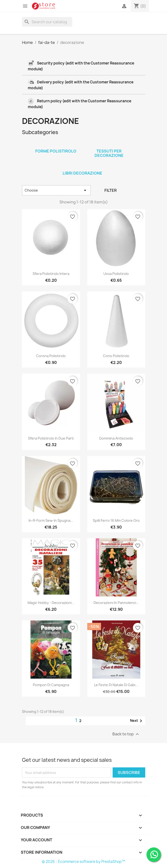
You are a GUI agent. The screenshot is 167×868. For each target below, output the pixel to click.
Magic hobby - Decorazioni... (51, 603)
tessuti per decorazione (109, 153)
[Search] (47, 22)
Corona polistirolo (51, 356)
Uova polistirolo (116, 274)
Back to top (126, 734)
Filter (111, 190)
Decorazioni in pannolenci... (116, 603)
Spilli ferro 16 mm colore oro (116, 520)
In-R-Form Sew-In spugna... (51, 520)
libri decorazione (82, 173)
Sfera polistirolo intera (51, 274)
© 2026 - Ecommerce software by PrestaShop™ (83, 862)
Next (137, 721)
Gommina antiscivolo (116, 438)
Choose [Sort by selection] (56, 190)
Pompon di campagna (51, 685)
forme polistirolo (56, 151)
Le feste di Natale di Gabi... (116, 685)
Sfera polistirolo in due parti (51, 438)
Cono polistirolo (116, 356)
